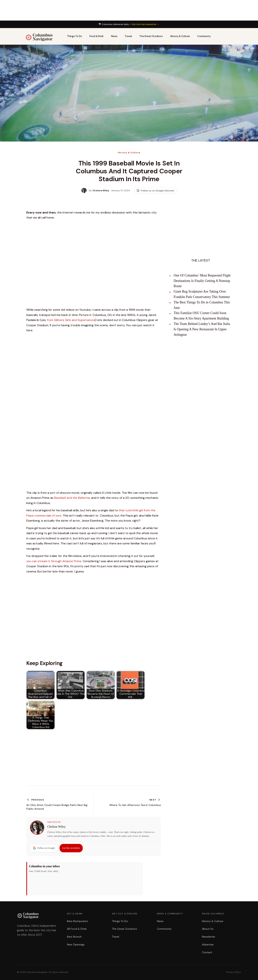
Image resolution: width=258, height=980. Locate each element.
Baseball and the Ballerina (72, 498)
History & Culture (180, 36)
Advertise (208, 944)
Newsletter (209, 937)
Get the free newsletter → (146, 24)
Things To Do (74, 36)
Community (204, 36)
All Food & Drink (77, 929)
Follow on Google (44, 848)
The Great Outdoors (151, 36)
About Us (208, 929)
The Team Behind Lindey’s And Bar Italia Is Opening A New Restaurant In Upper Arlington (202, 329)
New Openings (76, 944)
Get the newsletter (71, 848)
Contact (207, 952)
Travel (128, 36)
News (114, 36)
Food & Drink (97, 36)
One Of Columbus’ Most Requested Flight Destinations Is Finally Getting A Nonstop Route (202, 281)
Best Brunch (74, 937)
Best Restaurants (77, 921)
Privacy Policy (234, 972)
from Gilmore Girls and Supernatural (71, 320)
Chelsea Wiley (56, 827)
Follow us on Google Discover (155, 191)
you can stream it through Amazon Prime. (54, 561)
